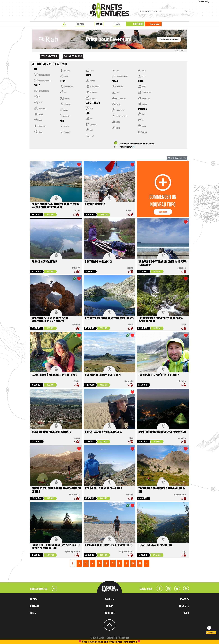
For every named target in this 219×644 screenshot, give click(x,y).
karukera (182, 268)
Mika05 (129, 495)
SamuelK (129, 381)
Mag (131, 438)
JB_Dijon (182, 381)
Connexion (155, 24)
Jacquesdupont (126, 551)
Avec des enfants (127, 147)
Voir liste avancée (177, 158)
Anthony (76, 325)
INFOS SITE (184, 606)
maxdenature (180, 495)
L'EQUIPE (185, 599)
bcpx (184, 551)
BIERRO (129, 211)
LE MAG (81, 24)
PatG (77, 211)
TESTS (117, 24)
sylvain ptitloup (72, 551)
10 (133, 564)
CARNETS (109, 599)
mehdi (77, 438)
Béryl (184, 325)
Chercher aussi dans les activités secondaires (137, 144)
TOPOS (99, 24)
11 (140, 564)
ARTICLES (35, 606)
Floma (130, 268)
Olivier (77, 381)
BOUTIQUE (138, 24)
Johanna (182, 438)
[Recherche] (161, 12)
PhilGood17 (74, 495)
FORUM (110, 606)
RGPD (186, 613)
